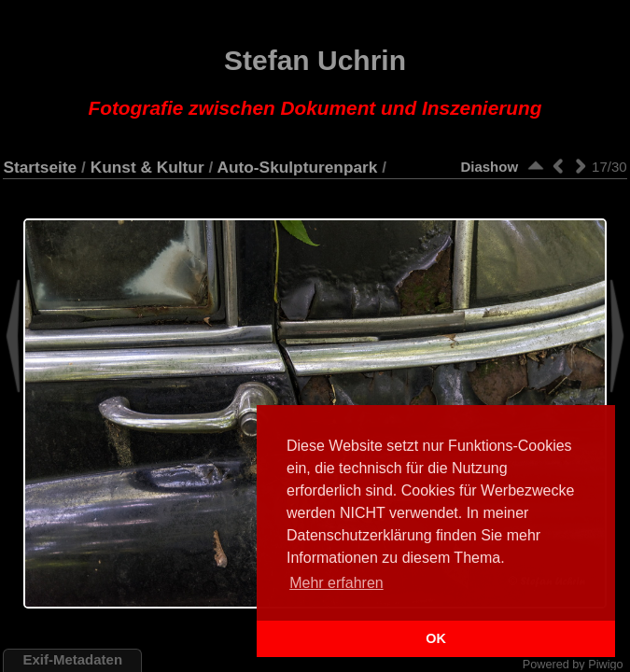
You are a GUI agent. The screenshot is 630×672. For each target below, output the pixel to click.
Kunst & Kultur (147, 167)
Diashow (489, 167)
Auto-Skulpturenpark (297, 167)
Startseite (40, 167)
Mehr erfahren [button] (336, 583)
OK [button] (436, 638)
